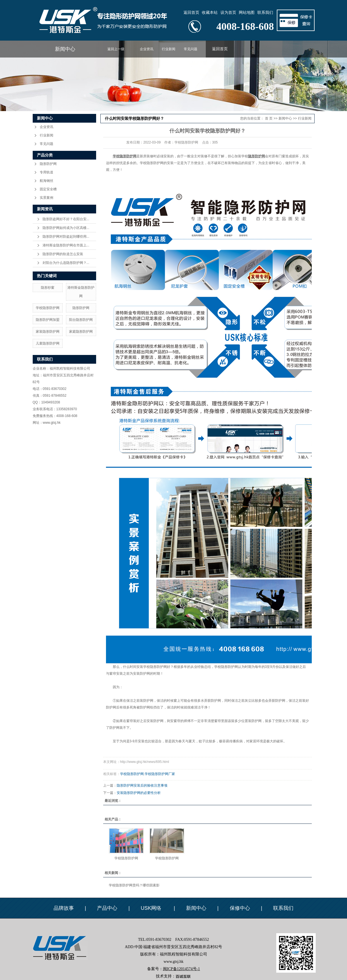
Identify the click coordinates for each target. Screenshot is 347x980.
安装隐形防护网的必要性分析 (139, 793)
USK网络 (152, 908)
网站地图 (247, 13)
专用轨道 (47, 172)
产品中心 (107, 908)
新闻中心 (65, 49)
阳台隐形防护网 (81, 320)
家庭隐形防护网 (81, 332)
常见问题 (191, 49)
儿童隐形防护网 (48, 343)
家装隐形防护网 (48, 332)
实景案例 (47, 198)
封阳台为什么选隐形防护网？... (66, 263)
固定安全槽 (48, 189)
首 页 (269, 118)
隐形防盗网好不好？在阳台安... (66, 219)
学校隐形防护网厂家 (160, 774)
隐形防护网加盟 (48, 320)
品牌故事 (64, 908)
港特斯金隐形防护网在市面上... (66, 245)
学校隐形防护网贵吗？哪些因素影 (134, 885)
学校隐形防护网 (48, 308)
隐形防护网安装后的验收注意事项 (142, 785)
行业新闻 (169, 49)
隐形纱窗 (48, 288)
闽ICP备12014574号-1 (181, 969)
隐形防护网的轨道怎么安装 (63, 254)
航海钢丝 (47, 181)
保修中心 (240, 908)
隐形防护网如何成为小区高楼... (66, 228)
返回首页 (191, 13)
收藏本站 (210, 13)
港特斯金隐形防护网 (81, 292)
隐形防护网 (48, 164)
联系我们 (265, 13)
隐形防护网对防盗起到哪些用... (66, 237)
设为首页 (228, 13)
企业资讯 (147, 49)
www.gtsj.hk (52, 423)
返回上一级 (116, 49)
